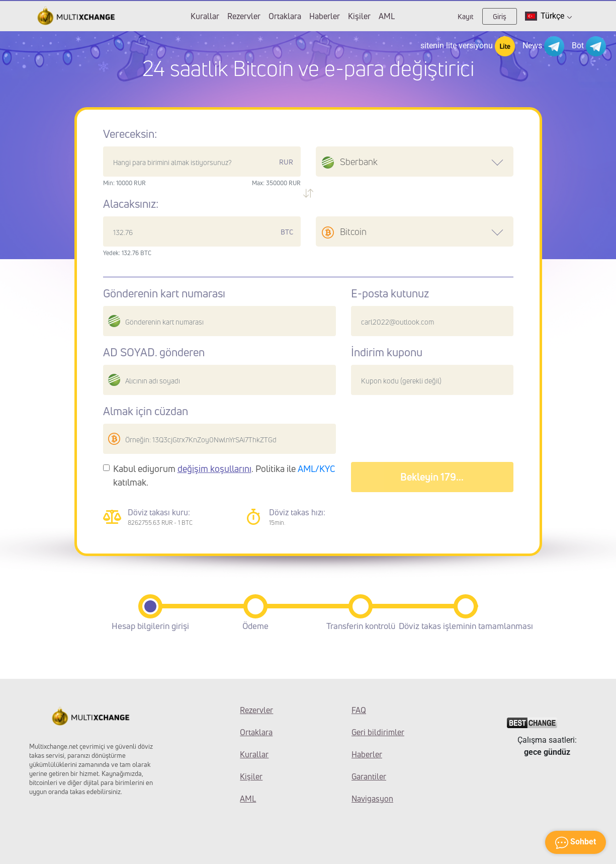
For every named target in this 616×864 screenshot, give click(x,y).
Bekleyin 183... (432, 477)
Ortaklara (285, 16)
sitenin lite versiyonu (468, 46)
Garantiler (369, 776)
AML (387, 16)
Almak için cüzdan (146, 411)
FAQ (359, 710)
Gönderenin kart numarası (164, 293)
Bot (589, 46)
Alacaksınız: (131, 204)
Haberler (325, 16)
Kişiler (359, 16)
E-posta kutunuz (390, 293)
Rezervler (244, 16)
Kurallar (205, 16)
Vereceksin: (130, 134)
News (543, 46)
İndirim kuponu (387, 352)
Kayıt (466, 16)
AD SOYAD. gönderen (154, 352)
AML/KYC (317, 468)
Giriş (500, 16)
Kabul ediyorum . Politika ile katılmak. (224, 475)
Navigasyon (372, 799)
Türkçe (548, 16)
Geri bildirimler (378, 732)
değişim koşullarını (214, 468)
